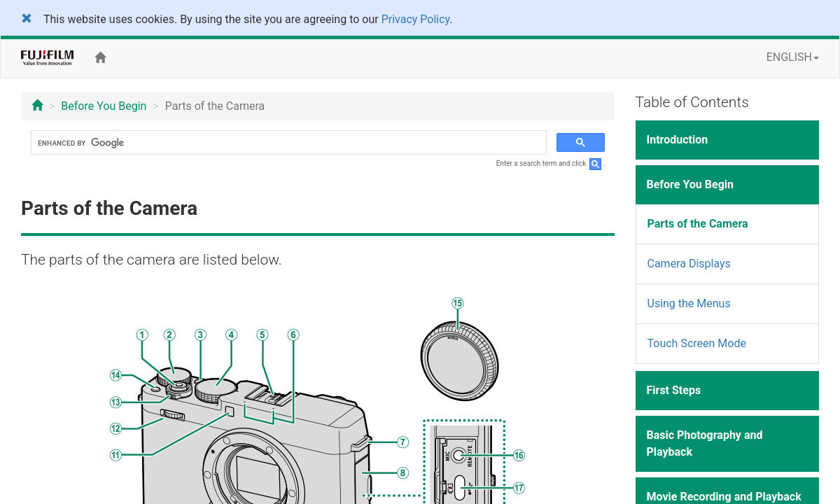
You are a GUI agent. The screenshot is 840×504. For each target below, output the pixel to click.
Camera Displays (689, 264)
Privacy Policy (416, 19)
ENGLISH (793, 57)
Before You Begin (104, 106)
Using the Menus (689, 303)
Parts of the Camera (698, 224)
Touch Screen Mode (697, 343)
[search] (287, 143)
